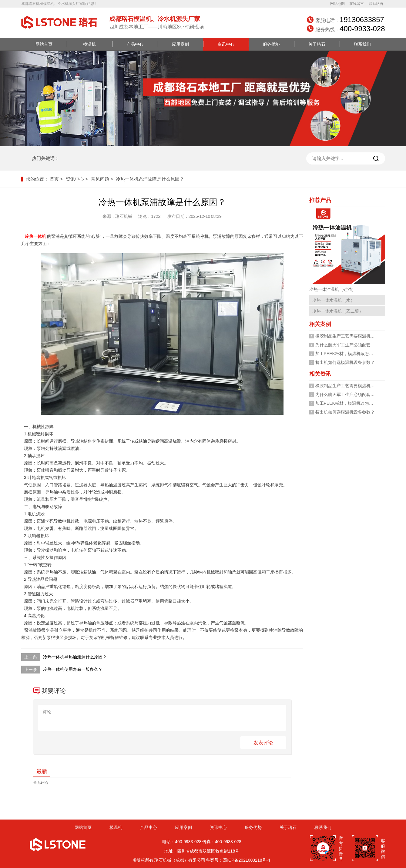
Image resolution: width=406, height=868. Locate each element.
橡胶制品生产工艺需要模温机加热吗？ (351, 336)
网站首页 (44, 44)
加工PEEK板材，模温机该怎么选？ (349, 354)
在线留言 (357, 4)
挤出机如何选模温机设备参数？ (345, 362)
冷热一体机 (36, 236)
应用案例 (180, 44)
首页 (54, 179)
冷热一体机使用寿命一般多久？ (73, 669)
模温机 (89, 44)
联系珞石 (376, 4)
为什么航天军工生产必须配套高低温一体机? (357, 345)
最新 (42, 771)
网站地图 (337, 4)
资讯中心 (226, 44)
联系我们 (362, 44)
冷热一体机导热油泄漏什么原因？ (75, 657)
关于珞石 (317, 44)
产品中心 (135, 44)
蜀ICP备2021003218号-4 (247, 860)
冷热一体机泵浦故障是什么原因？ (150, 179)
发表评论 (263, 743)
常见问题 (100, 179)
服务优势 (271, 44)
